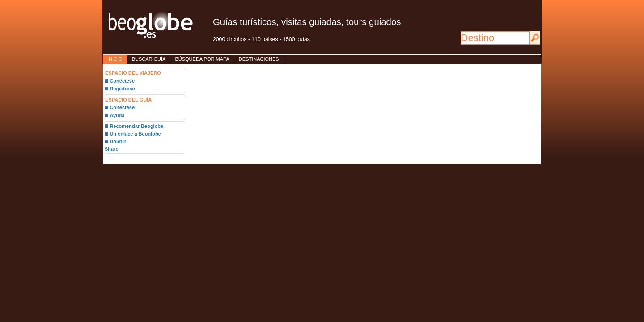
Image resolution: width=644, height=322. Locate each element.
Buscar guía (149, 59)
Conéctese (122, 81)
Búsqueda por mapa (202, 59)
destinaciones (259, 59)
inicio (115, 59)
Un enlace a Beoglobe (135, 134)
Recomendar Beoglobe (136, 126)
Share (112, 149)
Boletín (118, 141)
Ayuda (117, 115)
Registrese (122, 89)
